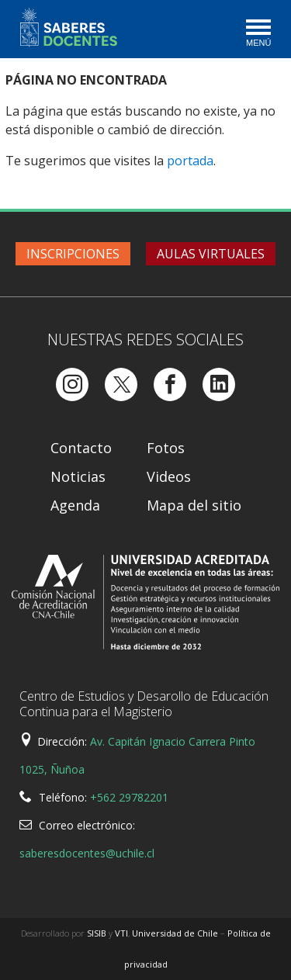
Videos (169, 476)
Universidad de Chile (175, 933)
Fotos (166, 448)
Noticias (78, 476)
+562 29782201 (129, 797)
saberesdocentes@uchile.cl (87, 853)
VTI (121, 933)
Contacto (81, 448)
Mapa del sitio (194, 505)
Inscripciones (73, 254)
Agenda (75, 505)
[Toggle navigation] (258, 34)
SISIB (97, 933)
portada (190, 161)
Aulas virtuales (211, 254)
